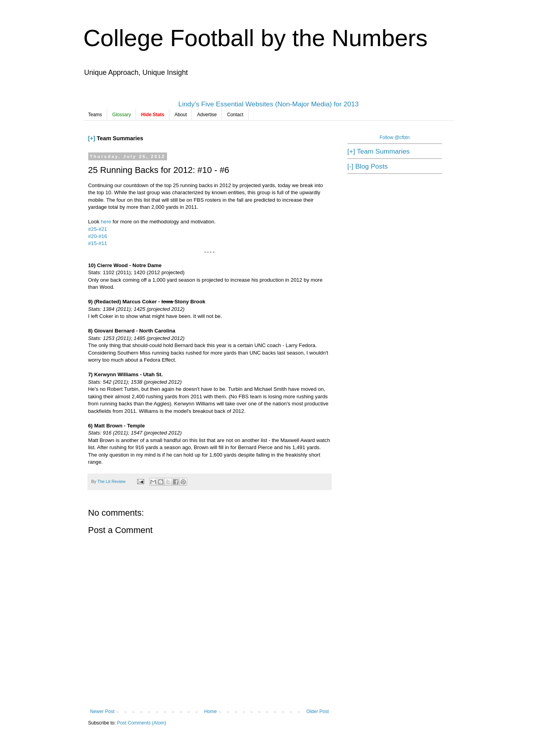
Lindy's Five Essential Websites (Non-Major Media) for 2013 (269, 104)
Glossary (122, 115)
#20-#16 (98, 236)
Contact (235, 115)
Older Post (318, 711)
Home (210, 711)
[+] (92, 138)
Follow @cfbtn (394, 137)
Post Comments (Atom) (142, 723)
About (181, 115)
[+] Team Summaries (379, 151)
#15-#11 (98, 243)
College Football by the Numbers (256, 38)
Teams (95, 115)
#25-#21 (98, 229)
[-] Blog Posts (368, 166)
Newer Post (102, 711)
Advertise (207, 115)
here (107, 222)
